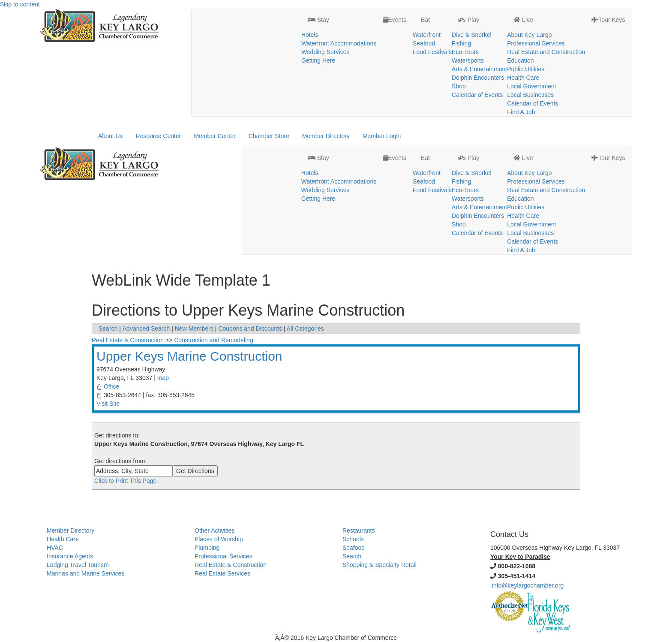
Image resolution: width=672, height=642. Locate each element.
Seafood (424, 43)
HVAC (55, 548)
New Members (194, 329)
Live (523, 20)
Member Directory (326, 136)
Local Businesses (530, 95)
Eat (424, 20)
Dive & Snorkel (472, 35)
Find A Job (521, 112)
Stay (318, 20)
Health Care (523, 78)
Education (520, 60)
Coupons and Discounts (250, 329)
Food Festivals (432, 52)
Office (111, 386)
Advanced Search (146, 329)
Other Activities (214, 530)
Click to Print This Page (125, 481)
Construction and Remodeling (213, 340)
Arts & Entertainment (479, 69)
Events (394, 20)
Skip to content (20, 4)
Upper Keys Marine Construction (189, 356)
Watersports (468, 60)
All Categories (305, 329)
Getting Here (318, 60)
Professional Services (536, 43)
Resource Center (159, 136)
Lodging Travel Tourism (78, 565)
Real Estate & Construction (128, 340)
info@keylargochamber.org (528, 585)
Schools (353, 539)
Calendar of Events (477, 95)
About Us (111, 136)
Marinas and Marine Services (85, 573)
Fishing (461, 43)
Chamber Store (269, 136)
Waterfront (427, 35)
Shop (459, 86)
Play (469, 20)
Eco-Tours (465, 52)
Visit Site (108, 404)
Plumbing (207, 548)
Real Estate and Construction (546, 52)
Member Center (214, 136)
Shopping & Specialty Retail (379, 565)
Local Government (531, 86)
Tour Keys (608, 20)
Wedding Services (325, 52)
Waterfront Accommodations (339, 43)
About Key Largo (529, 35)
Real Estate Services (222, 573)
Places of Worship (219, 539)
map (163, 378)
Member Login (382, 136)
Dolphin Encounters (478, 78)
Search (108, 329)
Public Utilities (526, 69)
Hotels (310, 35)
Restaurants (358, 530)
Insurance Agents (70, 556)
